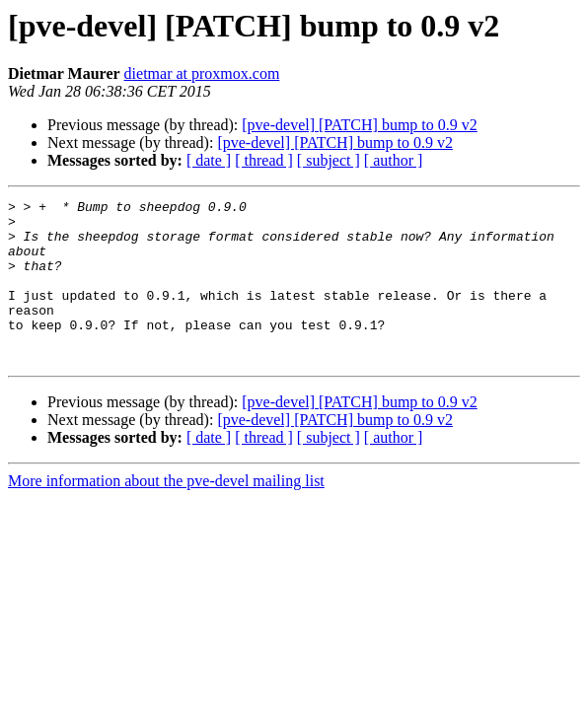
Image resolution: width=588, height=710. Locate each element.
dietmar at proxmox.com (202, 73)
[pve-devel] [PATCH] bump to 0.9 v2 (360, 125)
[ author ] (394, 160)
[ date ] (209, 160)
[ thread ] (264, 160)
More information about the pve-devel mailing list (166, 513)
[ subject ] (329, 160)
